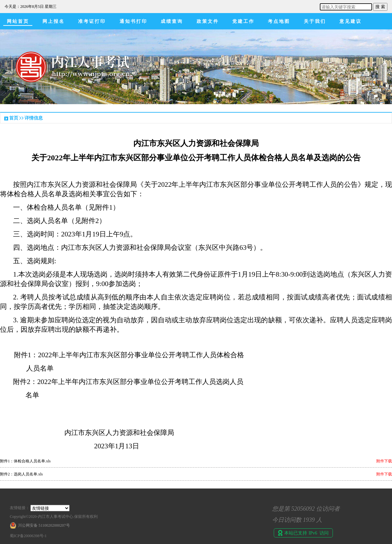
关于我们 (315, 21)
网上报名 (54, 21)
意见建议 (351, 21)
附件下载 (384, 461)
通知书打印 (133, 21)
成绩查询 (172, 21)
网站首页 (18, 21)
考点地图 (279, 21)
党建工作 (243, 21)
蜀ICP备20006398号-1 (28, 536)
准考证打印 (92, 21)
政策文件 (208, 21)
